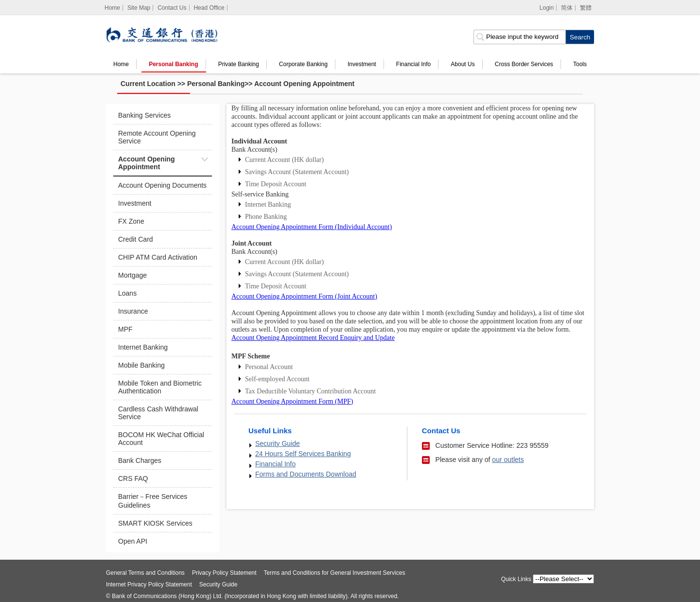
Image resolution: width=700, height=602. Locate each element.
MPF (125, 329)
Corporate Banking (303, 64)
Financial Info (413, 64)
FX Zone (131, 221)
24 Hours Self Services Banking (303, 454)
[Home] (113, 8)
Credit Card (136, 239)
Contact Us (172, 8)
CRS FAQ (133, 478)
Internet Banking (143, 347)
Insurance (133, 311)
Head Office (209, 8)
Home (121, 64)
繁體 (586, 8)
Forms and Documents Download (306, 474)
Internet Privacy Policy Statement (149, 584)
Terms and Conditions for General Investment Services (335, 573)
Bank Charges (140, 460)
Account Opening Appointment (304, 84)
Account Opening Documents (162, 185)
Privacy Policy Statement (224, 573)
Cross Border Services (524, 64)
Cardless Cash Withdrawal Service (158, 413)
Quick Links (516, 579)
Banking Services (144, 115)
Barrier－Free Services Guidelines (153, 501)
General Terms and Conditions (145, 573)
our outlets (508, 460)
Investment (362, 64)
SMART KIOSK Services (155, 523)
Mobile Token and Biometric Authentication (160, 387)
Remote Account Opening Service (157, 137)
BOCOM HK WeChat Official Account (161, 439)
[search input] (519, 37)
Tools (580, 64)
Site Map (139, 8)
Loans (127, 293)
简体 (567, 8)
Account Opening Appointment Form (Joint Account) (304, 296)
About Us (463, 64)
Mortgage (132, 275)
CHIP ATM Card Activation (158, 257)
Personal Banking (173, 64)
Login (547, 8)
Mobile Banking (141, 365)
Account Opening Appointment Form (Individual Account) (312, 227)
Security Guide (278, 443)
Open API (133, 541)
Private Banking (239, 64)
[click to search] (580, 37)
